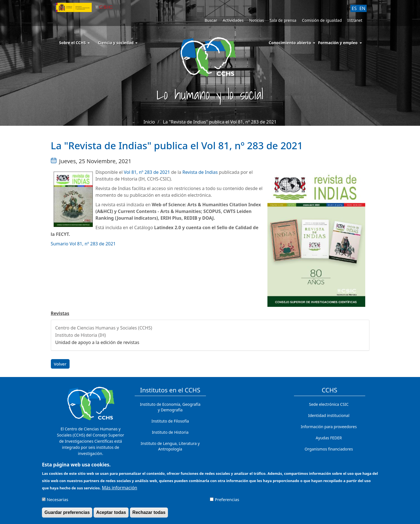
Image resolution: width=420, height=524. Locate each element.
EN (362, 8)
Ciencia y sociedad (118, 43)
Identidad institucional (329, 415)
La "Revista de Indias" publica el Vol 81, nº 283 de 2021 (220, 122)
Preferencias (227, 502)
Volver (60, 364)
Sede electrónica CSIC (329, 404)
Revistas (60, 313)
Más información (120, 490)
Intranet (355, 20)
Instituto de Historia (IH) (81, 335)
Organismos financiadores (329, 449)
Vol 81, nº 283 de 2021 (147, 172)
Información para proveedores (329, 427)
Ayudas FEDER (329, 438)
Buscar (211, 20)
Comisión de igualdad (322, 20)
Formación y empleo (338, 43)
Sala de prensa (283, 20)
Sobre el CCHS (74, 43)
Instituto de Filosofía (170, 421)
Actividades (233, 20)
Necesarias (57, 502)
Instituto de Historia (170, 432)
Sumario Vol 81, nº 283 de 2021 (83, 244)
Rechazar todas (149, 515)
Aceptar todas (111, 515)
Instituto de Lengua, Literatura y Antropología (170, 446)
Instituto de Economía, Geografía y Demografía (170, 407)
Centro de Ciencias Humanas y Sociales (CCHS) (104, 328)
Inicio (149, 122)
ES (354, 8)
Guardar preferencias (67, 515)
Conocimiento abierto (290, 43)
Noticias (257, 20)
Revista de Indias (200, 172)
